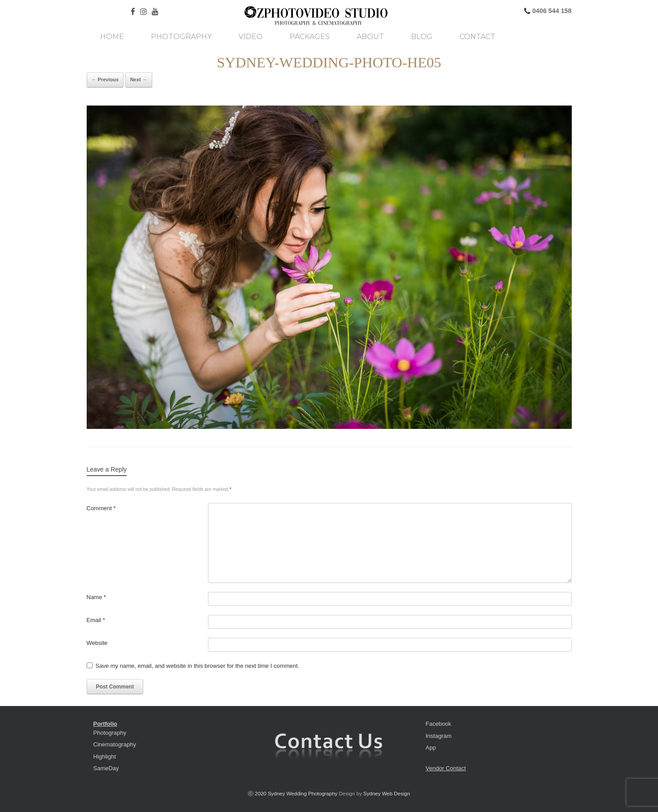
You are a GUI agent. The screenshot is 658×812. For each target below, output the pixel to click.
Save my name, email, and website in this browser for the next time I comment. (198, 666)
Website (97, 643)
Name (96, 597)
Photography (181, 37)
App (431, 748)
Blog (422, 37)
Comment (101, 508)
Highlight (105, 757)
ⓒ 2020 (258, 794)
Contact (477, 37)
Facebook (439, 724)
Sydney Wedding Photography (303, 794)
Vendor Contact (446, 768)
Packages (310, 37)
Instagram (439, 736)
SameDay (106, 768)
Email (96, 620)
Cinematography (115, 744)
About (370, 37)
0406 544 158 (551, 11)
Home (112, 37)
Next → (139, 79)
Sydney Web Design (387, 794)
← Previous (105, 79)
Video (251, 37)
